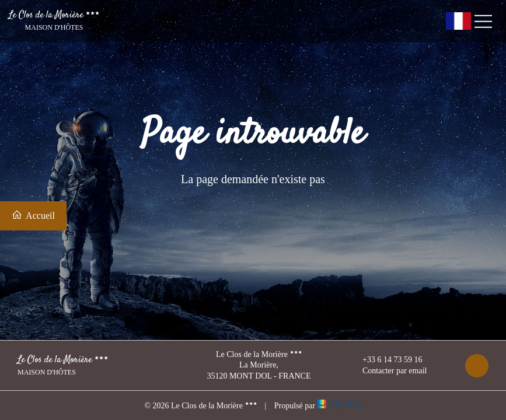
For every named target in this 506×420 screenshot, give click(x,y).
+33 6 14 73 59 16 (385, 360)
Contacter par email (388, 371)
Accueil (33, 215)
